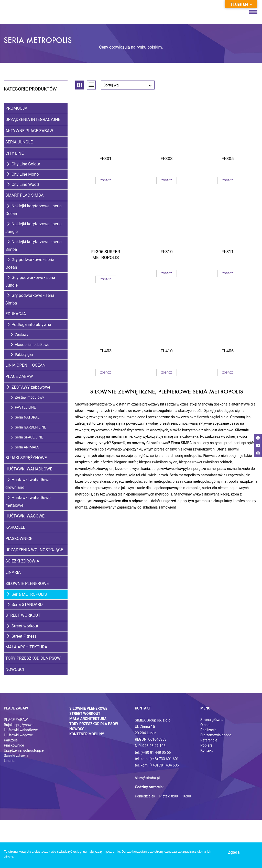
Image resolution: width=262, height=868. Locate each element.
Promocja (16, 108)
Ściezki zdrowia (16, 756)
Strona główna (212, 720)
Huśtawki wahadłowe (29, 469)
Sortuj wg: (128, 84)
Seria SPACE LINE (27, 437)
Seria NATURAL (25, 417)
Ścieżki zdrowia (22, 561)
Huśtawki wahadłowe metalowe (28, 501)
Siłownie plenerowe (27, 584)
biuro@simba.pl (147, 778)
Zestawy (19, 335)
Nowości (15, 669)
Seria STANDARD (25, 605)
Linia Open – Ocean (25, 365)
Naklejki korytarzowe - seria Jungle (34, 228)
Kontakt (206, 750)
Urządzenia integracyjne (33, 120)
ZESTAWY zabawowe (29, 387)
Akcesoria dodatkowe (30, 345)
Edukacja (16, 314)
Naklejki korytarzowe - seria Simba (34, 246)
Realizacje (208, 730)
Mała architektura (26, 647)
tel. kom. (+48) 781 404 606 (157, 765)
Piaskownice (19, 539)
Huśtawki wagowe (25, 516)
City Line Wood (23, 184)
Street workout (23, 626)
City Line (15, 153)
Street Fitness (22, 636)
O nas (205, 725)
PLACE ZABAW (16, 720)
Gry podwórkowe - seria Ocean (30, 263)
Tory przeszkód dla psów (33, 658)
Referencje (209, 740)
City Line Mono (23, 174)
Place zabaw (19, 376)
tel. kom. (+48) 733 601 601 (157, 759)
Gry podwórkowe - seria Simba (30, 299)
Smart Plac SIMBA (24, 195)
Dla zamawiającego (216, 735)
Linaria (13, 572)
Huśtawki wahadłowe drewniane (28, 484)
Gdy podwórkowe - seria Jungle (30, 281)
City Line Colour (24, 164)
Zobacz (106, 180)
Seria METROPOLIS (27, 594)
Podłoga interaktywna (29, 325)
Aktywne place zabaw (29, 131)
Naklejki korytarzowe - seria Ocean (34, 210)
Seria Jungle (19, 142)
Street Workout (23, 615)
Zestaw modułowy (27, 397)
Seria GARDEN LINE (28, 427)
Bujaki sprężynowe (26, 458)
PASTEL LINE (23, 407)
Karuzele (15, 527)
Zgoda (234, 852)
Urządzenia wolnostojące (34, 550)
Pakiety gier (22, 355)
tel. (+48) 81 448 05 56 (153, 752)
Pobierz (206, 745)
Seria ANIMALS (25, 447)
